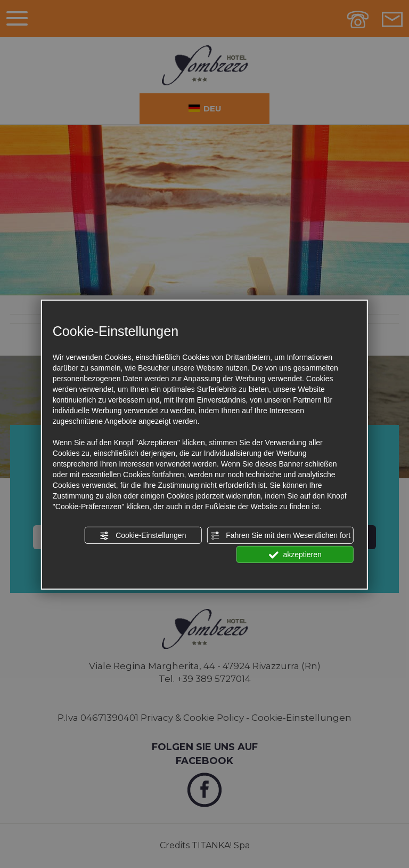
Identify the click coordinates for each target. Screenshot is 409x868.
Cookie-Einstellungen (143, 536)
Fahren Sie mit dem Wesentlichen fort (280, 536)
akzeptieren (295, 555)
